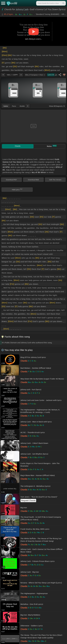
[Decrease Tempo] (3, 75)
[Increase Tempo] (21, 75)
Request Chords (28, 500)
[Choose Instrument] (28, 106)
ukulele (22, 106)
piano (14, 106)
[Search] (63, 3)
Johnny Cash (22, 9)
